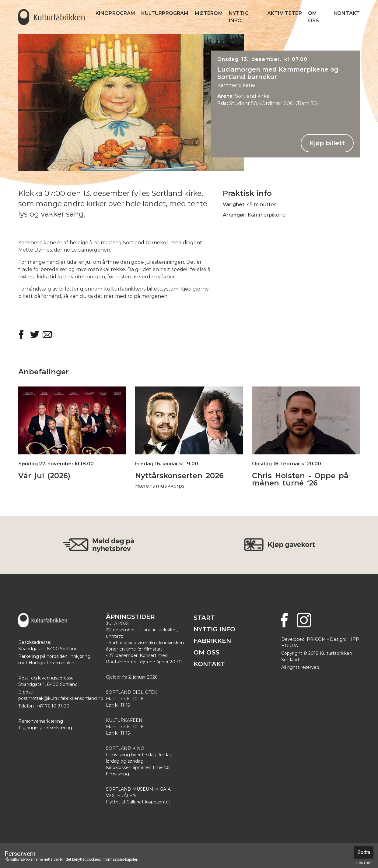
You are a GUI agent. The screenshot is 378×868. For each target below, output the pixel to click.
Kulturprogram (165, 13)
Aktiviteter (285, 13)
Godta (364, 852)
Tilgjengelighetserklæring (45, 728)
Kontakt (347, 13)
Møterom (209, 13)
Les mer (364, 863)
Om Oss (313, 17)
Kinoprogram (116, 13)
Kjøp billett (327, 143)
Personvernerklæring (41, 721)
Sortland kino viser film (133, 643)
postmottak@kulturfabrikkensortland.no (61, 698)
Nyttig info (239, 17)
